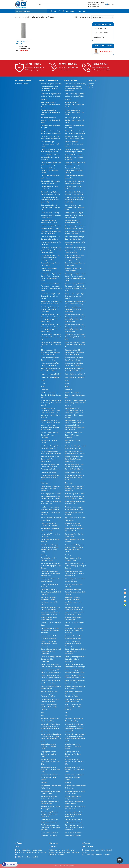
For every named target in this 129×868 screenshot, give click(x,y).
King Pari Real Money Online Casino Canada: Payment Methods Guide (50, 459)
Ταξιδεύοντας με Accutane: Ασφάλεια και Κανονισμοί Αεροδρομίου (50, 814)
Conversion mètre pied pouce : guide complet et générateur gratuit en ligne (50, 200)
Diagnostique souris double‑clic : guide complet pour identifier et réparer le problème (51, 250)
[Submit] (77, 5)
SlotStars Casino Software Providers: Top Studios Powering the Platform (49, 694)
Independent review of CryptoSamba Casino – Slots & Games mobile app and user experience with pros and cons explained (51, 413)
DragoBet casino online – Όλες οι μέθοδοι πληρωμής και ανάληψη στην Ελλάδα (51, 258)
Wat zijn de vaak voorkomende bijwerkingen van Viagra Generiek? (51, 777)
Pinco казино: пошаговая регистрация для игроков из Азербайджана (50, 573)
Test (42, 712)
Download (70, 11)
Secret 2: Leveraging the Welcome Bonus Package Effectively (49, 644)
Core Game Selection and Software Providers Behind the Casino (51, 207)
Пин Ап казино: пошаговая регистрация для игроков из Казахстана (50, 827)
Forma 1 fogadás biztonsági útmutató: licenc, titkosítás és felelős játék (50, 309)
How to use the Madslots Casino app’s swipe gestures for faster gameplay (51, 403)
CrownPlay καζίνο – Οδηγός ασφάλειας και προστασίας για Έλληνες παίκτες (51, 215)
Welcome (44, 783)
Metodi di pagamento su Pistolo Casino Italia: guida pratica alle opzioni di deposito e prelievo (51, 496)
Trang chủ (20, 17)
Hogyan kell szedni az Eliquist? (51, 374)
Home (43, 380)
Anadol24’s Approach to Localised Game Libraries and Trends (50, 105)
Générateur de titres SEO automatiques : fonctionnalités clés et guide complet (50, 352)
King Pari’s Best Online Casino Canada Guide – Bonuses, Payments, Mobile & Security (50, 467)
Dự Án (85, 11)
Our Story (44, 555)
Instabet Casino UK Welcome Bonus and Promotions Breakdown (50, 435)
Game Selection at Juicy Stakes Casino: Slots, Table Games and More (51, 337)
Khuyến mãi (52, 11)
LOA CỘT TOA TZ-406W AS (22, 43)
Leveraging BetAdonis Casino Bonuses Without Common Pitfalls (50, 478)
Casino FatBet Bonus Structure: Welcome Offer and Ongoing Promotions (51, 157)
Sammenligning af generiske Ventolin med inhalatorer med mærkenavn (50, 630)
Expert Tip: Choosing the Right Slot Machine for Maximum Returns (50, 296)
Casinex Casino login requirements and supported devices (50, 144)
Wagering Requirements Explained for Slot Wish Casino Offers (51, 762)
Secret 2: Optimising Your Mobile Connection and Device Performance (51, 651)
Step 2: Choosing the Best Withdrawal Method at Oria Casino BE (49, 707)
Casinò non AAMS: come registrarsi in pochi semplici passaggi (50, 170)
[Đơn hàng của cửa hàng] (103, 17)
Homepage (44, 390)
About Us (44, 99)
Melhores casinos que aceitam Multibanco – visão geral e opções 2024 (51, 488)
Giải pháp (61, 11)
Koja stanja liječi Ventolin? (49, 472)
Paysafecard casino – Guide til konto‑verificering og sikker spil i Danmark (51, 566)
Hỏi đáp (91, 86)
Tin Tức (79, 11)
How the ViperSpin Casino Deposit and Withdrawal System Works (51, 395)
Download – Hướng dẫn (23, 84)
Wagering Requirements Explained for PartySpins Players (49, 746)
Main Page (44, 483)
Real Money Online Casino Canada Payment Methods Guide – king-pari (51, 592)
